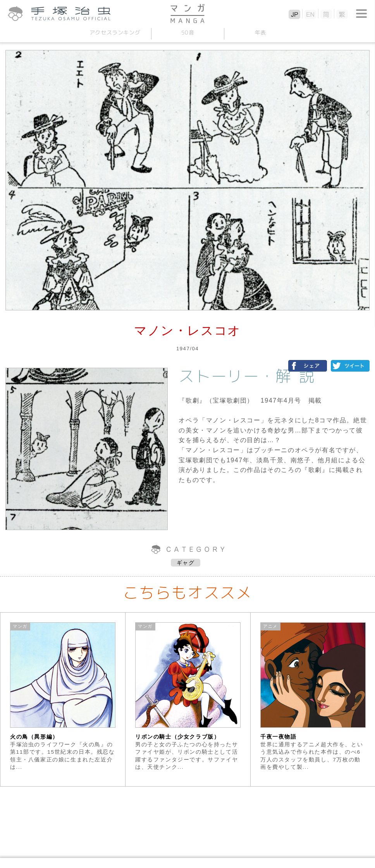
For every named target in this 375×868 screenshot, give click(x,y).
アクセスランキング (115, 32)
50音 (187, 32)
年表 (260, 32)
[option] (63, 699)
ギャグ (186, 563)
